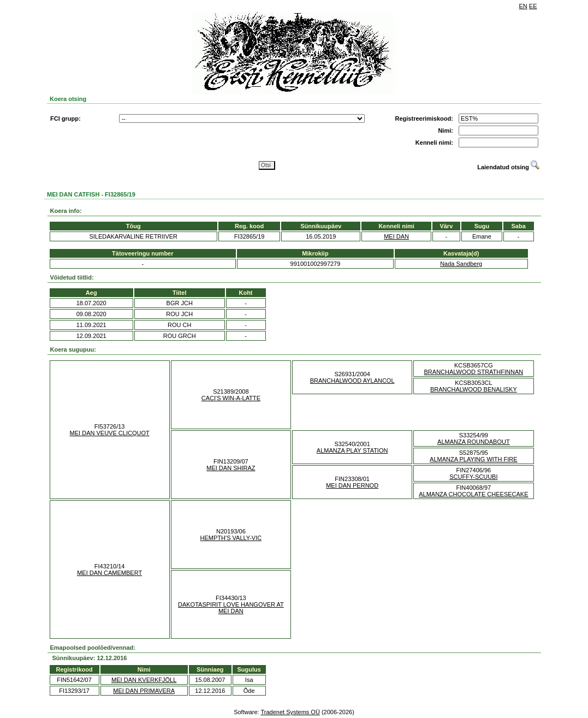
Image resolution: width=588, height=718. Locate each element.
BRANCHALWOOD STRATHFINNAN (474, 372)
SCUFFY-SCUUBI (473, 477)
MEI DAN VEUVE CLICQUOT (110, 433)
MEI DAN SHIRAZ (231, 468)
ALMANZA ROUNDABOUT (474, 442)
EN (523, 6)
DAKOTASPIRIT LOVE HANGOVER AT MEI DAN (231, 608)
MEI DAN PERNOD (352, 485)
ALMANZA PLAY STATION (352, 450)
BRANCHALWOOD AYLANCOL (352, 381)
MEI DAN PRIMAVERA (144, 691)
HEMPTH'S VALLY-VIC (231, 538)
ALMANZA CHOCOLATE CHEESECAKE (473, 494)
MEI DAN (396, 236)
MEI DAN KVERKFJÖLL (144, 680)
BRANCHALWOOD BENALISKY (474, 389)
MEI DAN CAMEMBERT (109, 573)
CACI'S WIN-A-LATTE (231, 398)
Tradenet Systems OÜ (290, 712)
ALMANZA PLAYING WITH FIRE (474, 459)
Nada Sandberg (461, 264)
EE (533, 6)
